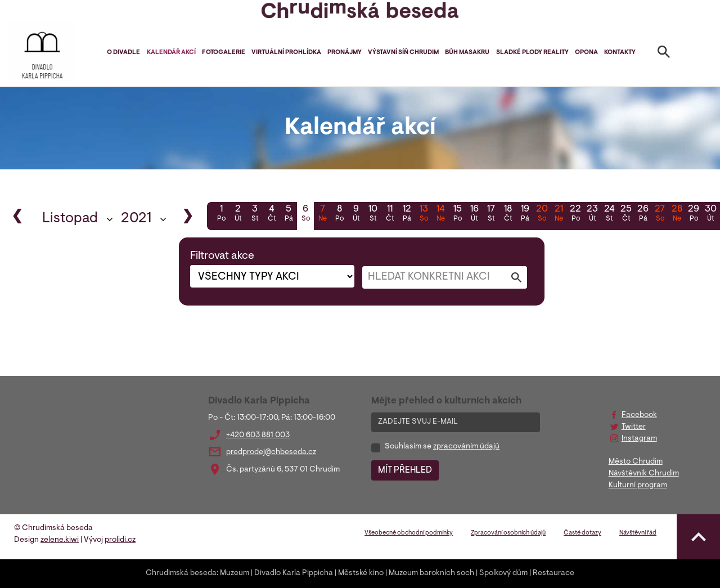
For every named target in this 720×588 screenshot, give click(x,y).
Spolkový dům (503, 573)
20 (542, 214)
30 (710, 214)
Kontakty (620, 53)
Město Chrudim (636, 462)
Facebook (639, 415)
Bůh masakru (467, 53)
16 (474, 214)
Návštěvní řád (638, 533)
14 (440, 214)
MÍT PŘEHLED (405, 470)
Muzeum (235, 573)
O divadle (123, 53)
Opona (586, 53)
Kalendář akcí (171, 53)
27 (660, 214)
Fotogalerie (224, 53)
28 (677, 214)
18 (508, 214)
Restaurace (553, 573)
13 (424, 214)
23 (592, 214)
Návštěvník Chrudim (644, 474)
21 (559, 214)
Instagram (639, 439)
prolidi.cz (120, 540)
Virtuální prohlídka (286, 53)
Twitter (634, 427)
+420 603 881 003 (258, 436)
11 (390, 214)
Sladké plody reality (532, 53)
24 (609, 214)
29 (694, 214)
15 (457, 214)
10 (373, 214)
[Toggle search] (664, 54)
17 (491, 214)
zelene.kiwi (60, 540)
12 (407, 214)
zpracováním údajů (466, 447)
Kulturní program (638, 486)
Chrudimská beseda (181, 573)
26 (643, 214)
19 (525, 214)
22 (575, 214)
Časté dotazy (582, 533)
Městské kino (361, 573)
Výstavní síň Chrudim (403, 53)
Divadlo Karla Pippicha (294, 573)
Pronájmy (345, 53)
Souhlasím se (442, 447)
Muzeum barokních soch (431, 573)
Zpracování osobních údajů (508, 533)
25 (626, 214)
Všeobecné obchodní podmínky (409, 533)
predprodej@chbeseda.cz (271, 452)
